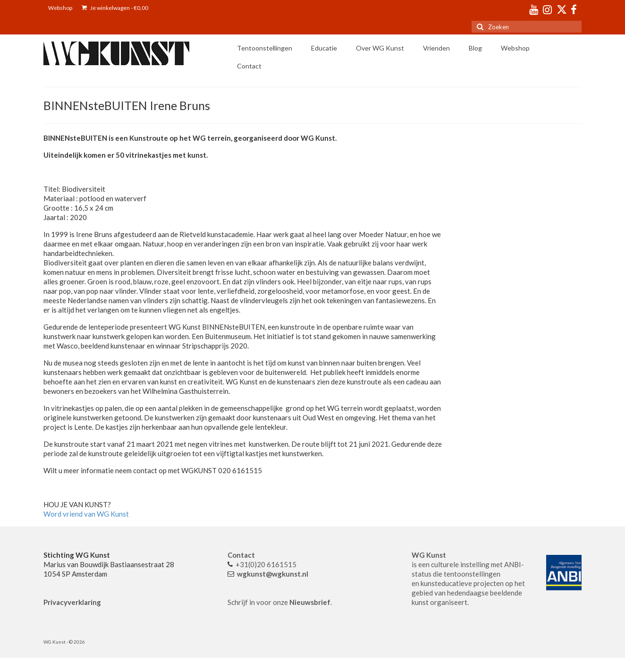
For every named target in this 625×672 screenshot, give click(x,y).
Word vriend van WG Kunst (86, 514)
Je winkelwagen (115, 8)
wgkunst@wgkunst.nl (273, 574)
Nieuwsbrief (310, 602)
